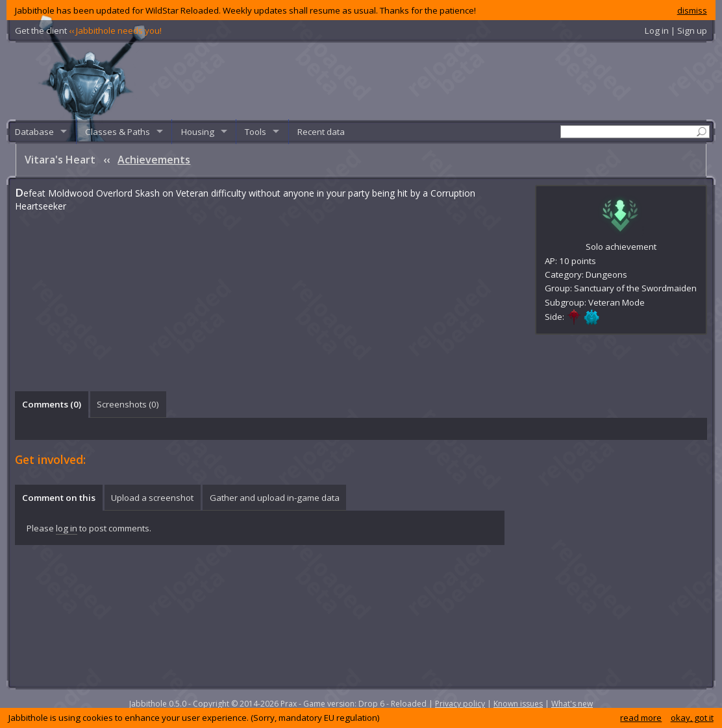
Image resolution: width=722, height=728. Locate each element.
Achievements (154, 160)
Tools (255, 132)
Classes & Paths (118, 132)
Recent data (321, 132)
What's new (572, 704)
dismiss (692, 10)
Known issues (518, 704)
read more (641, 718)
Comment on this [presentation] (59, 498)
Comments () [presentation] (52, 404)
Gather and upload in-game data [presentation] (275, 498)
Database (34, 132)
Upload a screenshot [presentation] (152, 498)
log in (67, 528)
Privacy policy (460, 704)
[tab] (51, 404)
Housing (198, 132)
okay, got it (692, 718)
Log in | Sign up (676, 30)
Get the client (88, 30)
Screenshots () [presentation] (128, 404)
